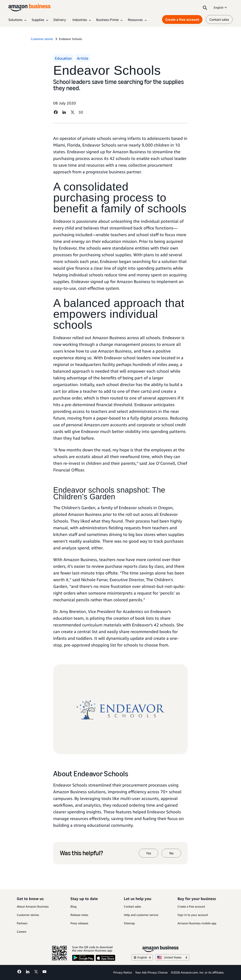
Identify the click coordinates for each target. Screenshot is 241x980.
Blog (73, 906)
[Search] (205, 8)
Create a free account (191, 906)
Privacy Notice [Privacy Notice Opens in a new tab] (123, 972)
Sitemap (129, 923)
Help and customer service (141, 915)
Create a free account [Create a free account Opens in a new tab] (182, 19)
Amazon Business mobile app (197, 923)
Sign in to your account (193, 915)
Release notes (79, 915)
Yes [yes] (149, 853)
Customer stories (28, 915)
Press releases (79, 923)
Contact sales (132, 906)
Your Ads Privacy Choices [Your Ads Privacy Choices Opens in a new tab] (151, 972)
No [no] (171, 853)
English (221, 7)
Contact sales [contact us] (219, 19)
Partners (22, 923)
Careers (22, 932)
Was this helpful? (81, 853)
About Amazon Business (33, 906)
